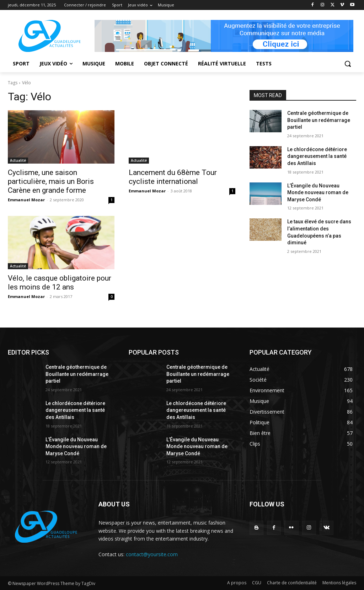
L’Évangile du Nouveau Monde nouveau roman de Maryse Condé (318, 193)
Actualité (18, 160)
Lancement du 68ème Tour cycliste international (173, 177)
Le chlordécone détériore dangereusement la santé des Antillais (317, 156)
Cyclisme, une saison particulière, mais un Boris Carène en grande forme (51, 181)
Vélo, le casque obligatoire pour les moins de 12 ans (60, 283)
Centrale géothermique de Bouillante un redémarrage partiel (319, 120)
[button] (348, 64)
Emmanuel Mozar (26, 200)
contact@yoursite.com (152, 554)
